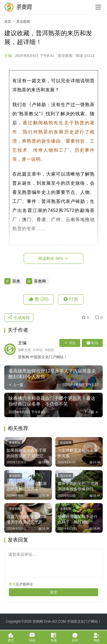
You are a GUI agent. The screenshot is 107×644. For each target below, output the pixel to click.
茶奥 (16, 281)
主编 (8, 56)
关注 (70, 343)
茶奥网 (40, 281)
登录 (12, 584)
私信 (92, 343)
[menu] (98, 7)
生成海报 (19, 318)
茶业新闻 (65, 56)
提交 (54, 592)
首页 (8, 22)
